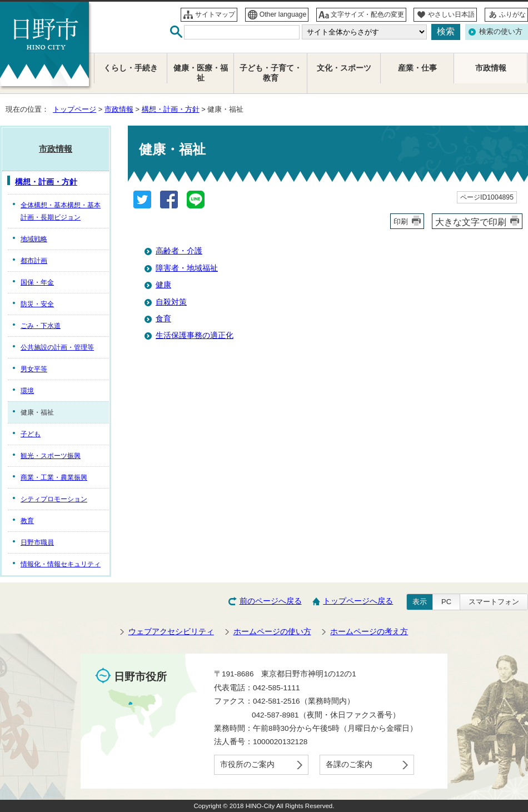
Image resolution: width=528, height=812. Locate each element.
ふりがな (512, 14)
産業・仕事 (417, 68)
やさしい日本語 (451, 14)
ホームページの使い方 (272, 632)
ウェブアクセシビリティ (171, 632)
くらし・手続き (131, 68)
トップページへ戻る (358, 601)
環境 (27, 391)
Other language (283, 14)
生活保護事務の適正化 (195, 335)
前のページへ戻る (271, 601)
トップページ (74, 109)
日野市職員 (37, 542)
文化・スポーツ (344, 68)
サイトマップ (215, 14)
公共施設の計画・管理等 (57, 347)
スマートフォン (494, 602)
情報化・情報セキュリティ (61, 564)
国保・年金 (37, 282)
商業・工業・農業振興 (54, 477)
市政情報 (119, 109)
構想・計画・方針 (171, 109)
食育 (163, 319)
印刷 (401, 221)
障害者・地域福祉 (187, 268)
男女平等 (34, 369)
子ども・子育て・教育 (271, 73)
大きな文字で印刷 (471, 222)
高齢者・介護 (179, 251)
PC (446, 602)
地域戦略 (34, 239)
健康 (163, 285)
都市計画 (34, 261)
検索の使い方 (501, 31)
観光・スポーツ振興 (51, 456)
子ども (31, 434)
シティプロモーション (54, 499)
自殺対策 (171, 302)
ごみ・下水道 (41, 326)
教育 (27, 521)
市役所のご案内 (247, 764)
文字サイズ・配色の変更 (367, 14)
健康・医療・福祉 (201, 73)
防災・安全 (37, 304)
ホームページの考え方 (369, 632)
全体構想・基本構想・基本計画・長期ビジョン (61, 211)
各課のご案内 (349, 764)
